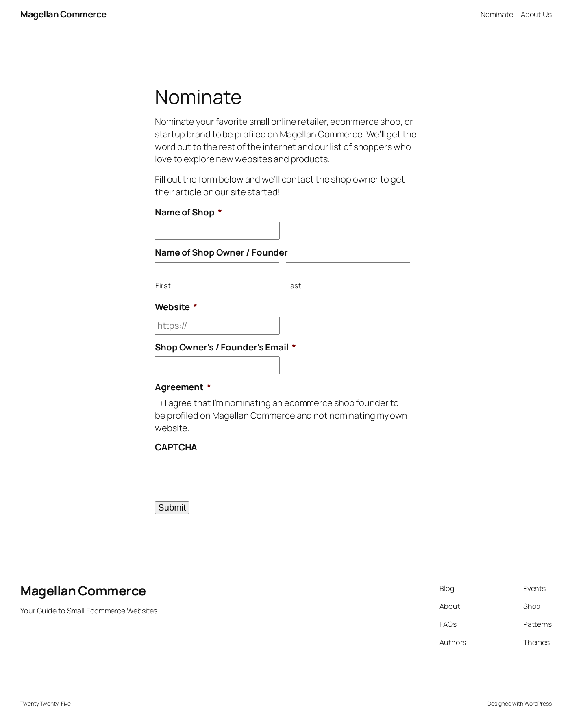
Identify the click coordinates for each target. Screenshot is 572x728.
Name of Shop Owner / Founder (221, 253)
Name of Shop (188, 212)
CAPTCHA (176, 447)
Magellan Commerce (63, 14)
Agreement (183, 387)
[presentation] (217, 472)
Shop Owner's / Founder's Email (225, 347)
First (163, 285)
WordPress (538, 703)
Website (176, 307)
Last (294, 285)
